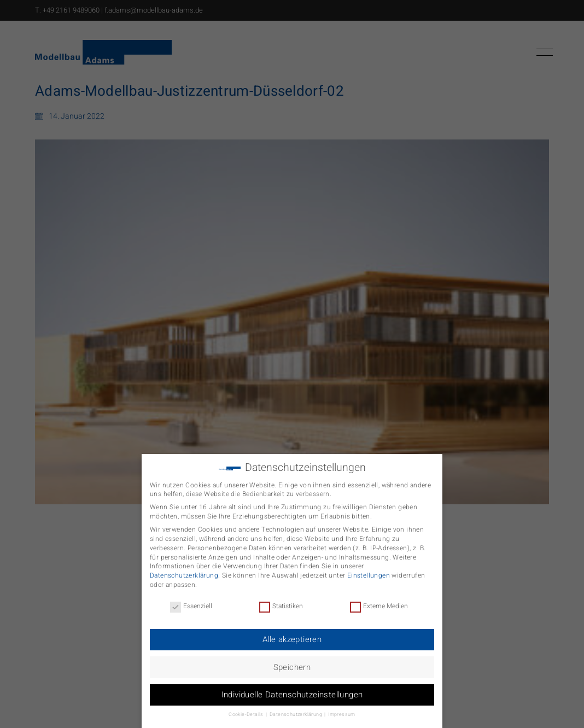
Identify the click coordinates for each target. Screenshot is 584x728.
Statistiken (281, 601)
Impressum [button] (342, 709)
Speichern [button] (292, 661)
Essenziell (191, 601)
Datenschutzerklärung (184, 570)
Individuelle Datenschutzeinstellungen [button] (292, 689)
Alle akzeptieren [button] (292, 634)
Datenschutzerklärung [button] (296, 709)
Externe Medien (379, 601)
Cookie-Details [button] (247, 709)
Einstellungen (369, 570)
